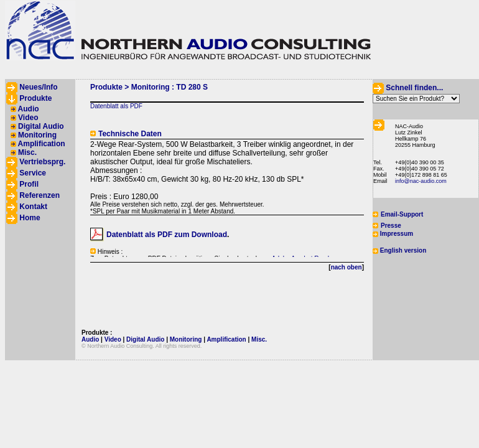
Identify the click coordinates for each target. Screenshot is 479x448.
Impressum (397, 234)
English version (403, 250)
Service (33, 173)
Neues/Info (38, 87)
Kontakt (33, 207)
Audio (29, 109)
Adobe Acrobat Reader (303, 259)
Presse (391, 226)
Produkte (35, 98)
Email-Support (402, 214)
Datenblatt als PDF (116, 106)
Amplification (42, 144)
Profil (29, 184)
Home (30, 218)
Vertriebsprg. (42, 162)
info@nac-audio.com (421, 181)
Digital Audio (41, 126)
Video (28, 118)
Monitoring (37, 135)
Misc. (27, 152)
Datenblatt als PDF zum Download (167, 235)
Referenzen (40, 195)
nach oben (346, 267)
